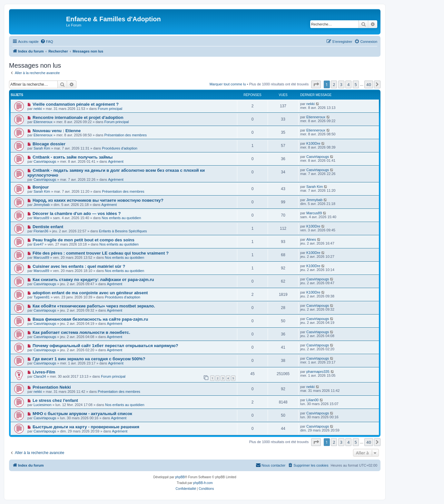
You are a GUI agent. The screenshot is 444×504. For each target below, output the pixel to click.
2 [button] (334, 84)
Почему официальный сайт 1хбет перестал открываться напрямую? (105, 346)
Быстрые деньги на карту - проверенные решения (86, 427)
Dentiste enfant (48, 227)
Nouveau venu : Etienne (57, 131)
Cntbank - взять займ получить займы (73, 157)
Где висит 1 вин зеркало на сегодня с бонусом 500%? (89, 359)
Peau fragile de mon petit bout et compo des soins (84, 240)
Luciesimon (43, 405)
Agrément (116, 161)
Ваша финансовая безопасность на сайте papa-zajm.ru (90, 319)
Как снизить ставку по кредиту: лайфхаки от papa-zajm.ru (93, 280)
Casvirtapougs (45, 161)
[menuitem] (47, 42)
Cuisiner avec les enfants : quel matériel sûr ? (79, 266)
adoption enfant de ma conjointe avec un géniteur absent (90, 293)
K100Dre (313, 143)
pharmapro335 (318, 372)
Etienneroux (43, 122)
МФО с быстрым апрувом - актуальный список (82, 414)
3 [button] (341, 84)
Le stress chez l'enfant (55, 400)
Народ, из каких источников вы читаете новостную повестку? (98, 200)
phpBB (180, 477)
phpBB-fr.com (203, 483)
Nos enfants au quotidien (122, 218)
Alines (311, 239)
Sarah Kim (42, 148)
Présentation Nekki (52, 387)
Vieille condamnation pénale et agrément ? (76, 104)
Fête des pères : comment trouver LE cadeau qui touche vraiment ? (101, 253)
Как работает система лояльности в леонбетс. (81, 332)
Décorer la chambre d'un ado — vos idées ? (77, 213)
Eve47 (39, 244)
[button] (316, 84)
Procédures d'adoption (120, 148)
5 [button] (356, 84)
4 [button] (348, 84)
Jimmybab (42, 205)
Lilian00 (312, 400)
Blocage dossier (49, 144)
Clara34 (40, 376)
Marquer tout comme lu (228, 84)
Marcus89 (41, 218)
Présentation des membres (126, 135)
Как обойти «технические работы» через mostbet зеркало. (94, 306)
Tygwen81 (42, 297)
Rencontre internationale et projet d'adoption (78, 117)
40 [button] (369, 84)
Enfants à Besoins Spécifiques (123, 231)
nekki (38, 109)
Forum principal (110, 109)
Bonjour (41, 187)
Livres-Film (44, 372)
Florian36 (41, 231)
